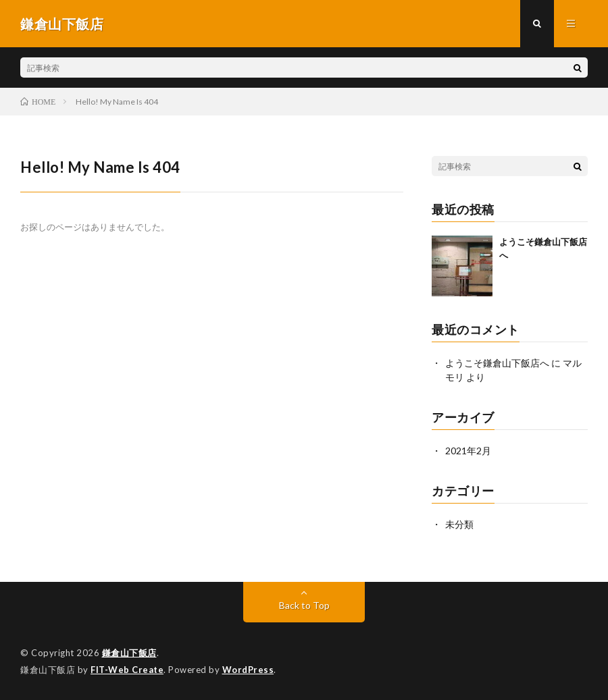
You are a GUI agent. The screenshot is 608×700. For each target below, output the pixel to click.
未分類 (459, 524)
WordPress (248, 670)
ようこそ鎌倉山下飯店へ (497, 363)
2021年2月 (468, 451)
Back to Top (304, 605)
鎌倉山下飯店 (129, 653)
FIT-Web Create (127, 670)
